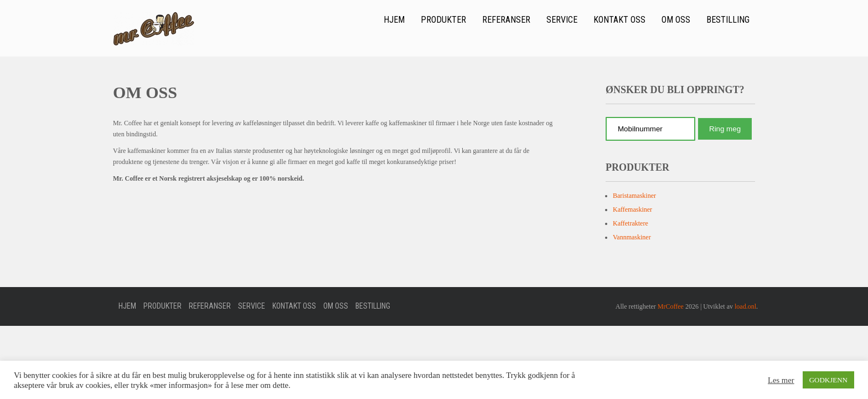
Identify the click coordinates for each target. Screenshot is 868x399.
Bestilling (728, 20)
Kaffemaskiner (632, 209)
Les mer (781, 380)
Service (562, 20)
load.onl (745, 306)
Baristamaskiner (634, 196)
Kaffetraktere (631, 223)
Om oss (676, 20)
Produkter (443, 20)
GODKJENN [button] (828, 380)
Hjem (394, 20)
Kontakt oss (619, 20)
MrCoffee (671, 306)
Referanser (506, 20)
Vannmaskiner (632, 237)
